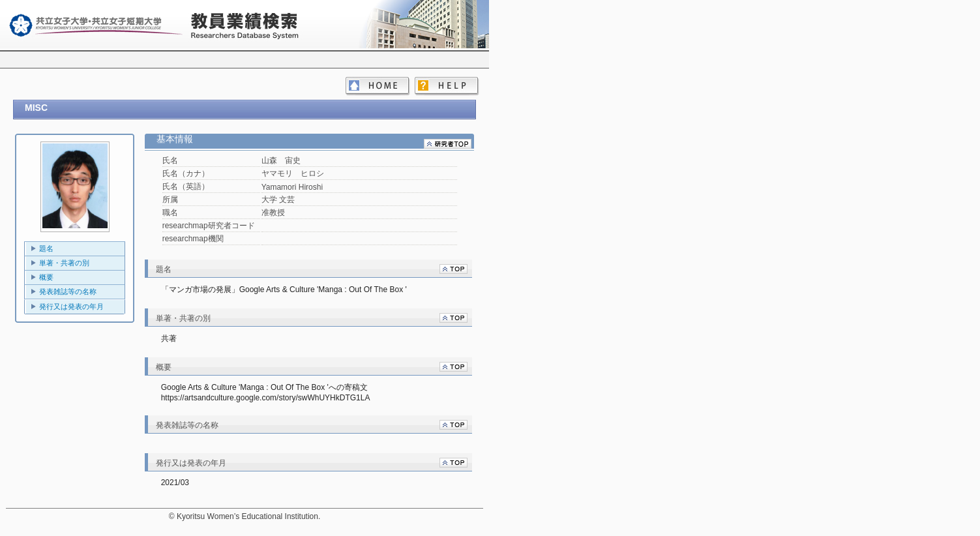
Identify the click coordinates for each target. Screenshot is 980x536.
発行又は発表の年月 (71, 306)
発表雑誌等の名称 (68, 291)
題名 (46, 248)
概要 (46, 277)
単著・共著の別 (64, 263)
